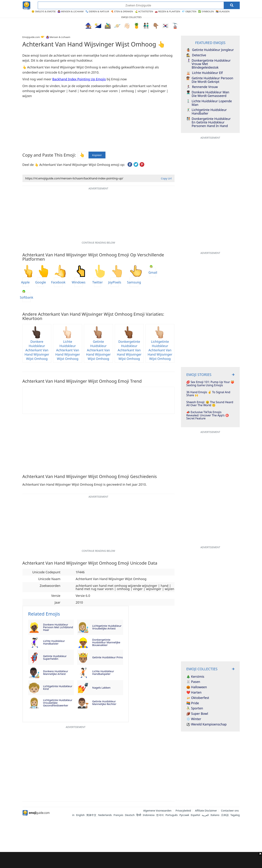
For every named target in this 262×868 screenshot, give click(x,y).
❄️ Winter (194, 719)
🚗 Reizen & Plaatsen (167, 11)
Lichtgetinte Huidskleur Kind (58, 687)
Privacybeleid (183, 811)
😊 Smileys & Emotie (44, 11)
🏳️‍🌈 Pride (193, 703)
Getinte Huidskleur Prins (108, 657)
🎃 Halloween (197, 687)
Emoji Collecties (131, 17)
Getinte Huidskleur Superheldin (55, 657)
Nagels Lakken (101, 688)
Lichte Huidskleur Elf (204, 73)
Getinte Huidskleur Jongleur (210, 50)
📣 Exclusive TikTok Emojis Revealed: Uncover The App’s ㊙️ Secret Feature (208, 415)
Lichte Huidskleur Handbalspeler (103, 672)
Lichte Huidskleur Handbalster (54, 642)
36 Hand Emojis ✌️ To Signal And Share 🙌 (208, 394)
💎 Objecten (189, 11)
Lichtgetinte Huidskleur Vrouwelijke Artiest (107, 627)
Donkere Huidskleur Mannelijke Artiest (56, 672)
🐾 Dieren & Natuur (97, 11)
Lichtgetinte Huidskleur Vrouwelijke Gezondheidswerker (58, 703)
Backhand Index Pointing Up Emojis (79, 79)
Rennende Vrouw (202, 87)
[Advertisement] (131, 860)
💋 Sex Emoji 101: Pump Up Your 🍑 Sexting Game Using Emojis (210, 384)
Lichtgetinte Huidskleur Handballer (207, 112)
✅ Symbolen (206, 11)
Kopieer (97, 155)
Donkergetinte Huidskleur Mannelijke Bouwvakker (106, 642)
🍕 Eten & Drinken (122, 11)
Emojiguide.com (31, 37)
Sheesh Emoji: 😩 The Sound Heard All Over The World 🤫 (210, 404)
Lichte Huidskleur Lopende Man (209, 103)
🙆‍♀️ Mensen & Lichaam (71, 11)
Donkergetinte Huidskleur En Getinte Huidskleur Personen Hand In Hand (208, 122)
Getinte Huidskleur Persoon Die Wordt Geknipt (210, 80)
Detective (196, 55)
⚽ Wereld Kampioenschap (206, 724)
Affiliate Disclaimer (206, 811)
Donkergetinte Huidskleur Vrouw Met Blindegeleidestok (208, 64)
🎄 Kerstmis (195, 677)
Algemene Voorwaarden (157, 811)
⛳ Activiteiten (144, 11)
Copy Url (166, 178)
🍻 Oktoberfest (198, 698)
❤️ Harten (194, 693)
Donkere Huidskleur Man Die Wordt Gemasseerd (208, 94)
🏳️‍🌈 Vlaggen (223, 11)
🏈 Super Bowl (197, 714)
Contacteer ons (230, 811)
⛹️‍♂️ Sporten (195, 708)
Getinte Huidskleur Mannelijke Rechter (104, 703)
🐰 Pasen (193, 682)
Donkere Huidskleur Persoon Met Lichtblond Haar (58, 627)
